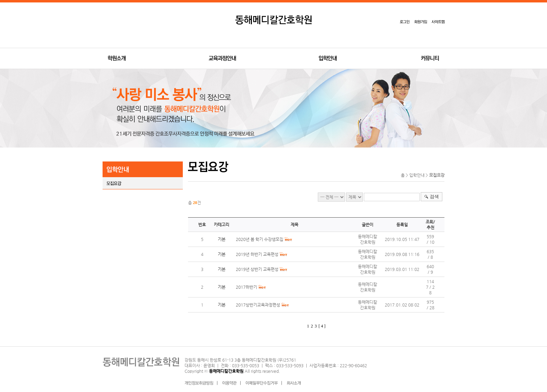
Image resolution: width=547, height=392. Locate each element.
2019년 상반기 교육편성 (257, 269)
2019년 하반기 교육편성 (257, 254)
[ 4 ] (322, 326)
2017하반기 (246, 287)
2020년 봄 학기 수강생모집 (260, 239)
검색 (434, 197)
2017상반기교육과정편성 (258, 305)
